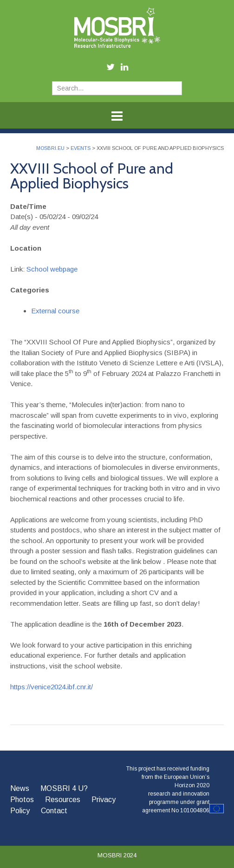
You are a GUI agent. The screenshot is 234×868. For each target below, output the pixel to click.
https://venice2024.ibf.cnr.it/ (52, 687)
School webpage (52, 269)
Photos (22, 800)
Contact (54, 811)
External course (55, 311)
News (20, 788)
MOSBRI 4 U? (64, 788)
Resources (63, 800)
